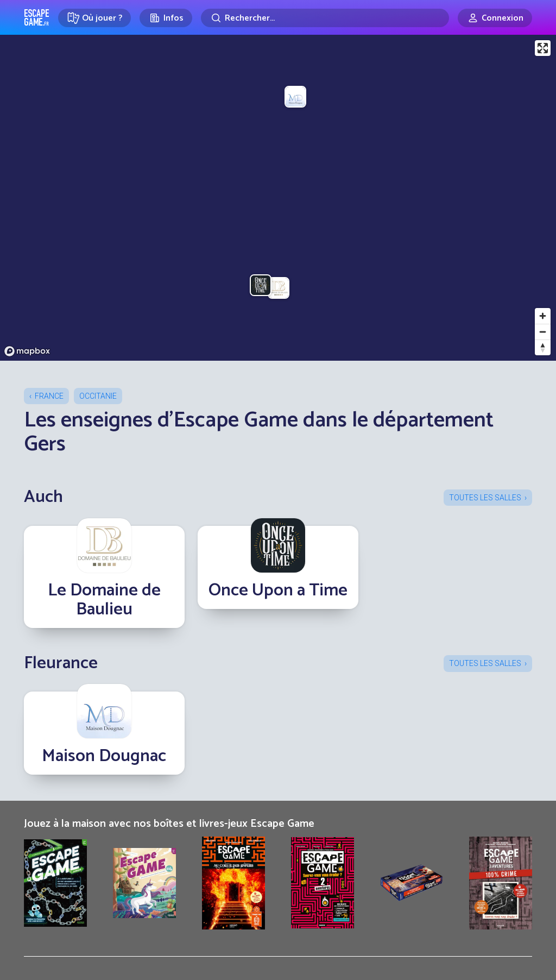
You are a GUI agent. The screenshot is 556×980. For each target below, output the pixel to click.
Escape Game (37, 17)
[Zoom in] (543, 316)
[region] (278, 198)
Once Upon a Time (278, 590)
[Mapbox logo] (27, 351)
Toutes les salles (485, 498)
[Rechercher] (325, 18)
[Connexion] (495, 18)
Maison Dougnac (104, 756)
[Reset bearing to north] (543, 347)
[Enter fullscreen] (543, 48)
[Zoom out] (543, 332)
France (49, 396)
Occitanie (98, 396)
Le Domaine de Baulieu (104, 600)
